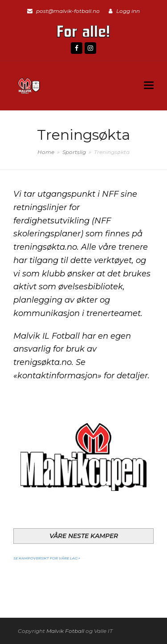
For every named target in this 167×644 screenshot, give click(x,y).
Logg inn (128, 11)
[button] (149, 85)
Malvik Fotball (65, 631)
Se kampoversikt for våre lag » (47, 557)
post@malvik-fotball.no (68, 11)
